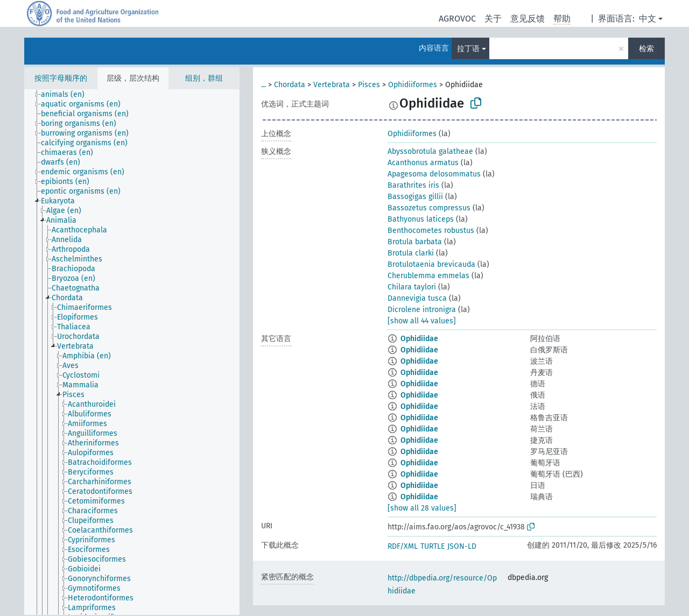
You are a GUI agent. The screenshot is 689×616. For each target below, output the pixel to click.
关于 (493, 19)
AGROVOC (457, 19)
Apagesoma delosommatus (434, 174)
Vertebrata (332, 85)
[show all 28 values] (422, 508)
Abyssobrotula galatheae (430, 151)
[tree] (132, 352)
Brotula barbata (415, 242)
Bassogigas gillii (415, 197)
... (263, 85)
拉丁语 (468, 49)
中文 (648, 19)
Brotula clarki (411, 253)
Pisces (369, 85)
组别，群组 (204, 78)
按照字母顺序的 (61, 78)
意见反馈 (528, 19)
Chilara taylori (412, 287)
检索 (646, 49)
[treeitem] (67, 95)
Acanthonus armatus (423, 163)
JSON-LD (462, 546)
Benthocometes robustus (431, 231)
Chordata (290, 85)
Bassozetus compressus (429, 208)
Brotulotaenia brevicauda (431, 264)
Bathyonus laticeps (421, 219)
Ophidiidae (419, 339)
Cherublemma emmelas (428, 276)
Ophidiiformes (413, 85)
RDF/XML (403, 546)
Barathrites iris (413, 185)
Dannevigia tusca (417, 298)
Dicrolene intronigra (422, 310)
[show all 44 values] (422, 321)
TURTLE (433, 546)
